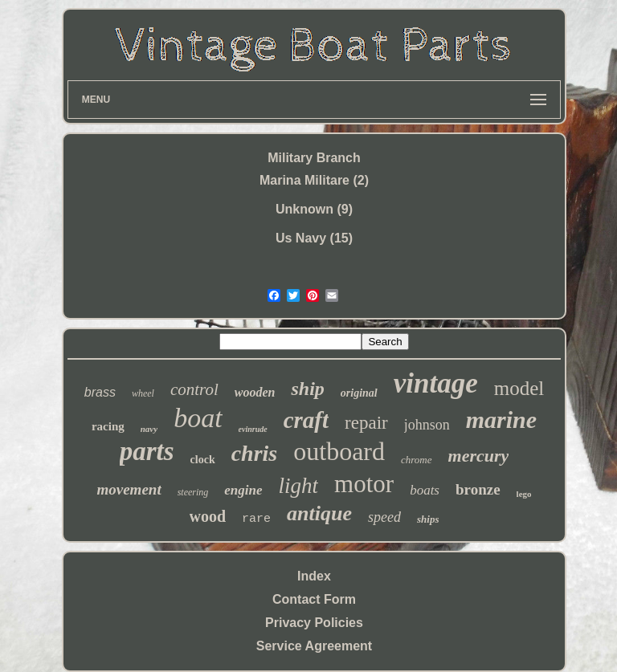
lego (524, 494)
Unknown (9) (314, 209)
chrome (417, 460)
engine (243, 490)
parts (147, 451)
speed (384, 517)
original (359, 393)
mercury (479, 456)
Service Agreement (314, 646)
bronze (478, 489)
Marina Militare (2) (314, 180)
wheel (143, 393)
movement (129, 489)
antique (319, 513)
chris (255, 453)
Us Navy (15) (314, 238)
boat (198, 418)
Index (314, 576)
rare (256, 519)
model (519, 388)
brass (100, 392)
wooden (255, 392)
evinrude (253, 429)
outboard (339, 451)
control (194, 389)
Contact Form (314, 599)
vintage (436, 383)
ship (307, 389)
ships (428, 519)
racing (108, 426)
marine (501, 419)
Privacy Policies (314, 623)
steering (193, 492)
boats (425, 490)
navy (149, 429)
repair (366, 423)
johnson (427, 425)
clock (203, 460)
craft (306, 420)
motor (364, 484)
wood (208, 516)
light (299, 486)
